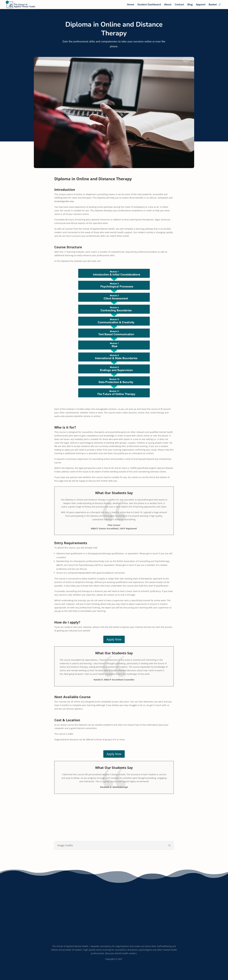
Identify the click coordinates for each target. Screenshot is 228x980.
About (168, 5)
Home (131, 5)
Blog (190, 5)
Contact (179, 5)
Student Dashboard (149, 5)
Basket (213, 5)
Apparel (201, 5)
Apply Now (114, 639)
